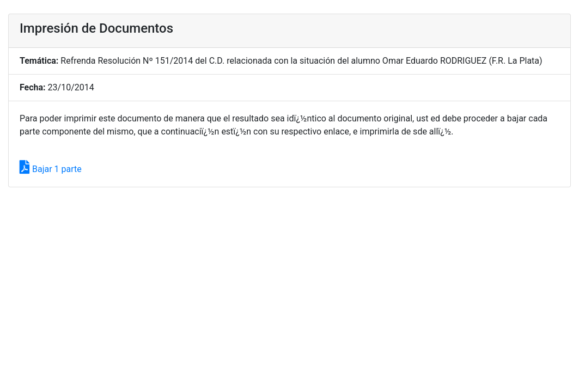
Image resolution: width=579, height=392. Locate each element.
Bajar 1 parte (51, 169)
